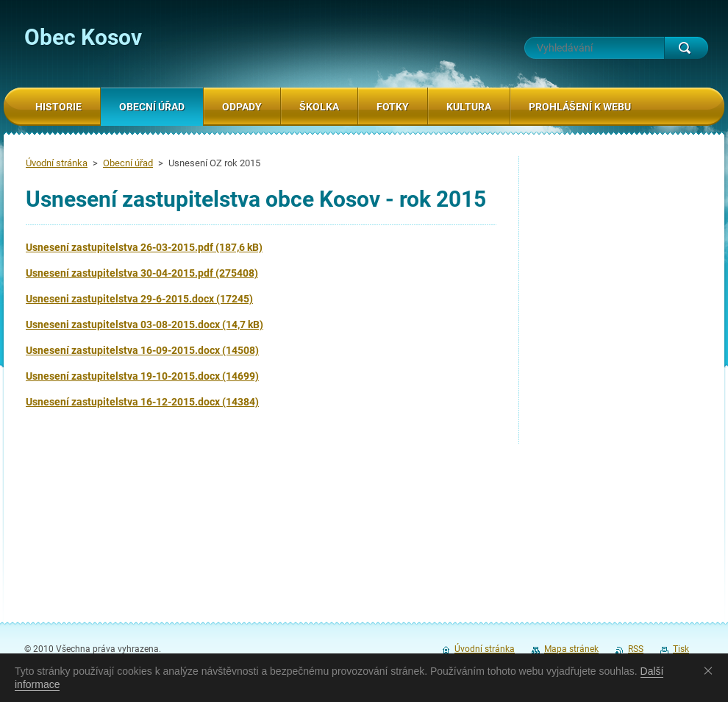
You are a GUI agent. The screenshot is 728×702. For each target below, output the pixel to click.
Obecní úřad (128, 163)
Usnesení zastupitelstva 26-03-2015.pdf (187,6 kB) (144, 247)
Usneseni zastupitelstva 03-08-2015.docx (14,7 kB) (144, 325)
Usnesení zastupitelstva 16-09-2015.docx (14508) (142, 350)
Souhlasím (711, 670)
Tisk (681, 649)
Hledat (686, 48)
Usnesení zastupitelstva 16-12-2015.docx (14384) (142, 402)
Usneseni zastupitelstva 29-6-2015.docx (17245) (139, 299)
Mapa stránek (571, 649)
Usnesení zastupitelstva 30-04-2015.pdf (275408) (142, 273)
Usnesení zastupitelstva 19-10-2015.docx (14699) (142, 376)
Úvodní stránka (57, 163)
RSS (636, 649)
